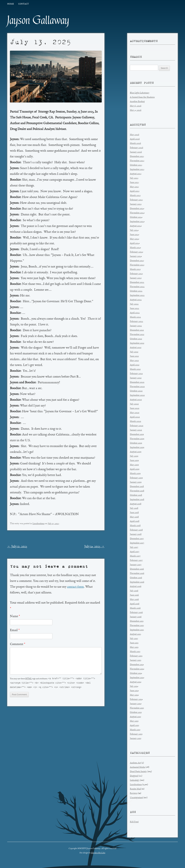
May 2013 (134, 721)
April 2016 (135, 604)
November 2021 (137, 335)
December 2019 (137, 434)
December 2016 (137, 569)
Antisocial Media (137, 767)
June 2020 (135, 408)
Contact (23, 4)
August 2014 (136, 682)
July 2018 (134, 508)
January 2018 (136, 534)
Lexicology (135, 780)
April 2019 (135, 469)
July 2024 (134, 230)
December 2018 (137, 487)
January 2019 (136, 482)
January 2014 (136, 704)
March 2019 (135, 474)
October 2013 (136, 712)
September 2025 (137, 169)
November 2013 (137, 708)
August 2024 (136, 226)
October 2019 (136, 443)
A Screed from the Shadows (142, 97)
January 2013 (136, 739)
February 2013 (136, 734)
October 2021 (136, 339)
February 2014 (136, 699)
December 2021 (137, 330)
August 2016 (136, 586)
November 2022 (137, 287)
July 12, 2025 (17, 547)
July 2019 (134, 456)
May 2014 (134, 695)
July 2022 (134, 304)
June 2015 (134, 643)
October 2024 (136, 217)
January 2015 (136, 660)
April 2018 (135, 521)
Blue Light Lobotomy (140, 93)
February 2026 (136, 148)
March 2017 (135, 556)
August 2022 (136, 300)
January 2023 (136, 278)
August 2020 (136, 400)
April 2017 (135, 552)
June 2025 (134, 183)
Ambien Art (135, 763)
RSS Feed (134, 822)
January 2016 (136, 617)
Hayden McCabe (98, 853)
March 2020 (135, 421)
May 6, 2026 (136, 106)
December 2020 (137, 382)
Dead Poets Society (138, 772)
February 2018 (136, 530)
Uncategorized (136, 798)
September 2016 (137, 582)
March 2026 (135, 143)
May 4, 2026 (136, 110)
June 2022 (135, 308)
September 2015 (137, 630)
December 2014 (137, 665)
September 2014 (137, 678)
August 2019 (136, 452)
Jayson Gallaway (38, 20)
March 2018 (135, 526)
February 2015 (136, 656)
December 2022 (137, 282)
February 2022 (136, 322)
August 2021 (136, 348)
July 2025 (134, 178)
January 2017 (136, 565)
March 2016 (135, 608)
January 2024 (136, 256)
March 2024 (135, 248)
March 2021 (135, 369)
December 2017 (137, 539)
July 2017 (134, 547)
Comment (18, 644)
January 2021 (136, 378)
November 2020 (137, 387)
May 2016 (134, 600)
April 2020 (135, 417)
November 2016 (137, 573)
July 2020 (134, 404)
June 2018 (134, 513)
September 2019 (137, 447)
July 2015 (134, 639)
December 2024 (137, 209)
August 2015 (135, 634)
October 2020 (136, 391)
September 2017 (137, 543)
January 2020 (136, 430)
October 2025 (136, 165)
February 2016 (136, 613)
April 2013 (135, 725)
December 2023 (137, 261)
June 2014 (134, 691)
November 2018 (137, 491)
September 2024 (137, 222)
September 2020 (137, 395)
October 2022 (136, 291)
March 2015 (135, 652)
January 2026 (136, 152)
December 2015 (137, 621)
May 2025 (134, 187)
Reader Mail (135, 789)
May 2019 (134, 465)
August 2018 (136, 504)
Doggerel (134, 776)
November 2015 (137, 626)
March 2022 (135, 317)
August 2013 (135, 717)
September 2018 (137, 500)
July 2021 (134, 352)
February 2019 (136, 478)
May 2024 (135, 239)
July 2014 (134, 686)
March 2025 (135, 196)
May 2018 (134, 517)
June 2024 (135, 235)
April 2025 (135, 191)
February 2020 (137, 426)
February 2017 (136, 560)
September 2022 (137, 295)
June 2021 (134, 356)
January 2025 (136, 204)
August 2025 (136, 174)
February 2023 (136, 274)
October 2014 (136, 673)
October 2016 (136, 578)
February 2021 (136, 374)
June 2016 (134, 595)
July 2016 (134, 591)
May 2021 (134, 361)
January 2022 (136, 326)
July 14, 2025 (94, 547)
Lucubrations (38, 524)
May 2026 (135, 135)
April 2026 (135, 139)
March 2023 (135, 269)
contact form (75, 587)
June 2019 (134, 461)
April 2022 (135, 313)
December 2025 (137, 156)
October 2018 (136, 495)
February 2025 (136, 200)
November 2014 (137, 669)
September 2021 (137, 343)
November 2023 (137, 265)
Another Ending (137, 102)
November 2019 (137, 439)
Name (15, 616)
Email (15, 630)
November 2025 (137, 161)
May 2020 (135, 413)
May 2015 (134, 647)
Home (10, 4)
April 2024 (135, 243)
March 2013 (135, 730)
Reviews (134, 793)
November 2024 (137, 213)
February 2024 (136, 252)
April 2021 (135, 365)
